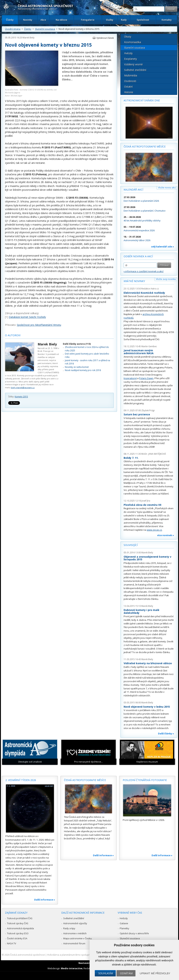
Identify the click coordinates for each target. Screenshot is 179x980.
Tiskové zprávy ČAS (18, 923)
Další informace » (45, 900)
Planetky (124, 928)
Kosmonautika (133, 42)
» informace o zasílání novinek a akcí (144, 271)
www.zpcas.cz (154, 530)
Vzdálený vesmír (133, 64)
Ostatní (128, 87)
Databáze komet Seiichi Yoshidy (27, 317)
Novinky (28, 20)
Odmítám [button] (126, 973)
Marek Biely (29, 38)
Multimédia (131, 75)
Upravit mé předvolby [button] (155, 973)
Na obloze (61, 20)
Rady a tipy (69, 928)
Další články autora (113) (77, 344)
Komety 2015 (21, 397)
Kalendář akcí (133, 190)
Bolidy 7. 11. (131, 458)
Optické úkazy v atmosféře (134, 933)
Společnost (143, 20)
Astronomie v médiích (75, 933)
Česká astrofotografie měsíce (145, 146)
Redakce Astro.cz (150, 289)
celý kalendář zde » (163, 247)
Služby (110, 20)
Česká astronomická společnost (27, 955)
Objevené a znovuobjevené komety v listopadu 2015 (147, 558)
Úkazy (128, 37)
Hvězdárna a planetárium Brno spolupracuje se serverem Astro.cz (83, 955)
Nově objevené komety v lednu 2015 (147, 707)
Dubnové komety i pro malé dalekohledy (141, 611)
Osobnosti (130, 81)
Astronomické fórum (74, 943)
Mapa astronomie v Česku (77, 938)
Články (10, 20)
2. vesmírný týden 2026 (21, 780)
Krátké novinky (134, 281)
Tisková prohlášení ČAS (20, 918)
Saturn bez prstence (137, 414)
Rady (124, 20)
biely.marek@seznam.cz (23, 387)
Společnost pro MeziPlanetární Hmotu (39, 325)
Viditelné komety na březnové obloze (148, 663)
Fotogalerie (88, 20)
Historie (129, 92)
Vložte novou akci (167, 188)
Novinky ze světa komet (77, 367)
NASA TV (12, 943)
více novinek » (166, 535)
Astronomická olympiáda (20, 928)
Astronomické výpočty (75, 923)
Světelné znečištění (135, 70)
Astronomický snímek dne (142, 100)
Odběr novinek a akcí (138, 256)
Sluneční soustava (45, 29)
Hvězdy (128, 53)
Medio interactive (72, 968)
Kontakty (167, 20)
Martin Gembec (149, 346)
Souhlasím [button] (106, 973)
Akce (43, 20)
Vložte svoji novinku (166, 279)
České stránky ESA (17, 938)
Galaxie (124, 923)
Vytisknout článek (105, 38)
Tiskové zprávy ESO (18, 933)
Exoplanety (131, 59)
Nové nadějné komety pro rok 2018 (83, 370)
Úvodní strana (13, 29)
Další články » (166, 733)
